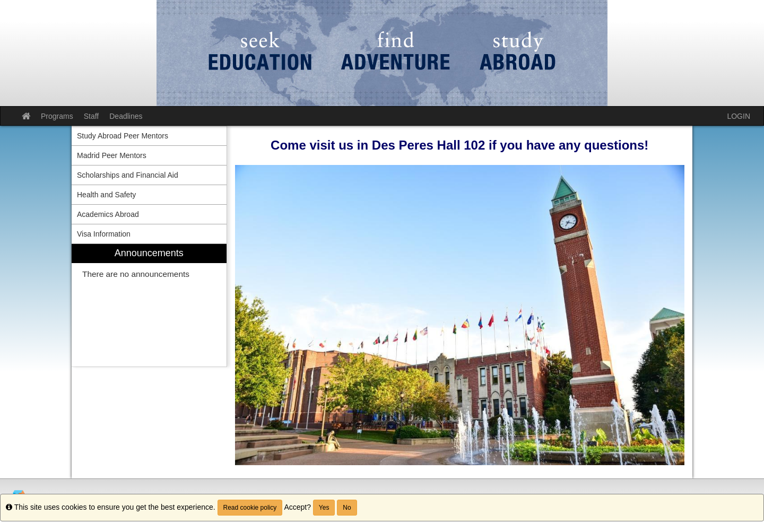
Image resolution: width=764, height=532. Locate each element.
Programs (57, 116)
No (347, 508)
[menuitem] (149, 305)
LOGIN (739, 116)
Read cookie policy (250, 508)
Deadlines (126, 116)
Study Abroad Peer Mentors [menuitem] (123, 136)
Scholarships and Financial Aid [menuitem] (128, 175)
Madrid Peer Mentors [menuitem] (112, 155)
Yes (324, 508)
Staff (92, 116)
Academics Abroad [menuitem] (108, 214)
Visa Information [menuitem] (104, 234)
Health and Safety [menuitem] (106, 195)
